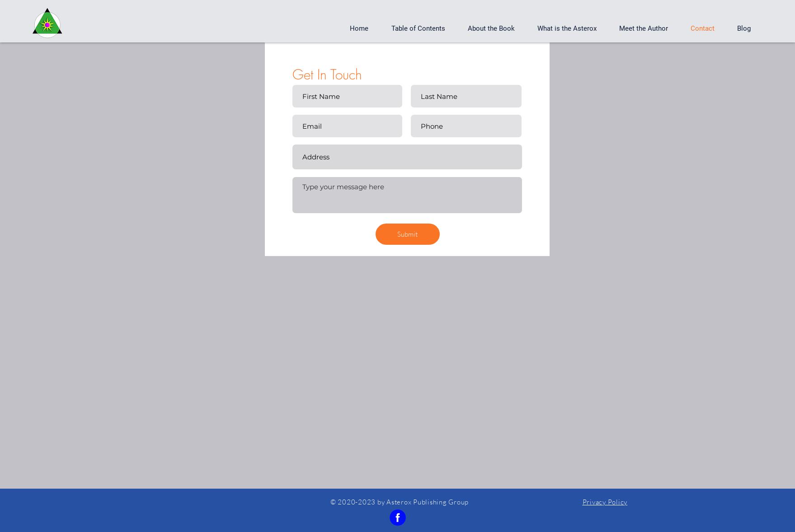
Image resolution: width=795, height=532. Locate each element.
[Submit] (408, 234)
